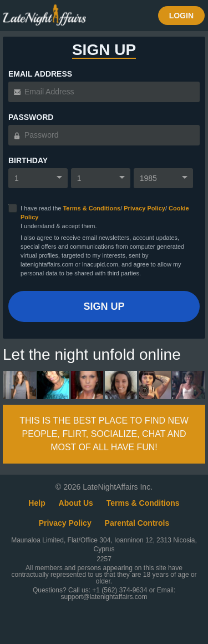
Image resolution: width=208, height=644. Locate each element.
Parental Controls (137, 523)
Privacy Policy (144, 208)
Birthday (28, 160)
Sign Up (104, 306)
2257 (104, 559)
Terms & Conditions (92, 208)
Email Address (40, 74)
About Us (76, 503)
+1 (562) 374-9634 (120, 590)
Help (37, 503)
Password (31, 117)
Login (181, 16)
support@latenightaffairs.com (104, 597)
